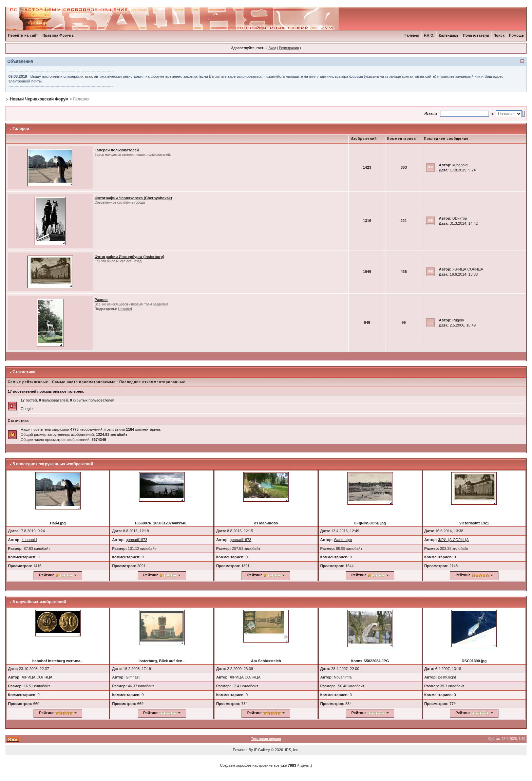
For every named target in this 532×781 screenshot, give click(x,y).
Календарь (449, 35)
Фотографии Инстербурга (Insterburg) (129, 257)
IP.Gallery (262, 750)
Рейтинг (46, 575)
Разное (101, 300)
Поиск (499, 35)
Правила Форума (58, 35)
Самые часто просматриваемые (84, 382)
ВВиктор (460, 218)
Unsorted (125, 309)
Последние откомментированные (152, 382)
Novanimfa (343, 677)
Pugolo (458, 320)
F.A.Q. (429, 35)
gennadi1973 (136, 540)
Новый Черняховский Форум (39, 99)
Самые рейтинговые (28, 382)
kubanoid (460, 165)
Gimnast (132, 677)
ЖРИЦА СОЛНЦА (468, 269)
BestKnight (447, 677)
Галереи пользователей (117, 150)
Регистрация (289, 48)
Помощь (516, 35)
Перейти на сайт (23, 35)
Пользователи (476, 35)
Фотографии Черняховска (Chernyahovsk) (133, 198)
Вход (272, 48)
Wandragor (343, 540)
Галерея (412, 35)
